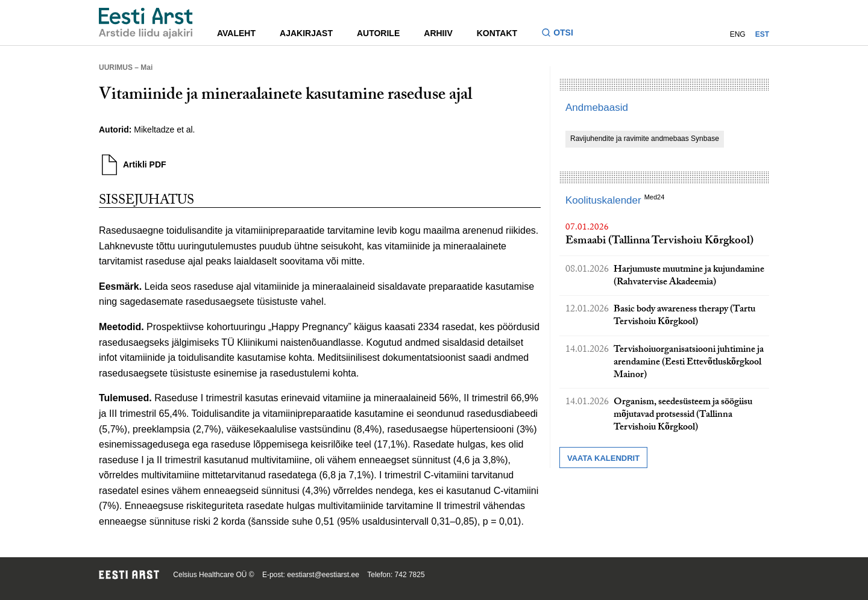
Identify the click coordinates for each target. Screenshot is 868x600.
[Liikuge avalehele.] (146, 23)
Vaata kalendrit (603, 458)
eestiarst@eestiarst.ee (323, 575)
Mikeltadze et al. (164, 130)
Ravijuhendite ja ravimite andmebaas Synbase (645, 139)
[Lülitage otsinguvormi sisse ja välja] (562, 34)
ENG (738, 34)
